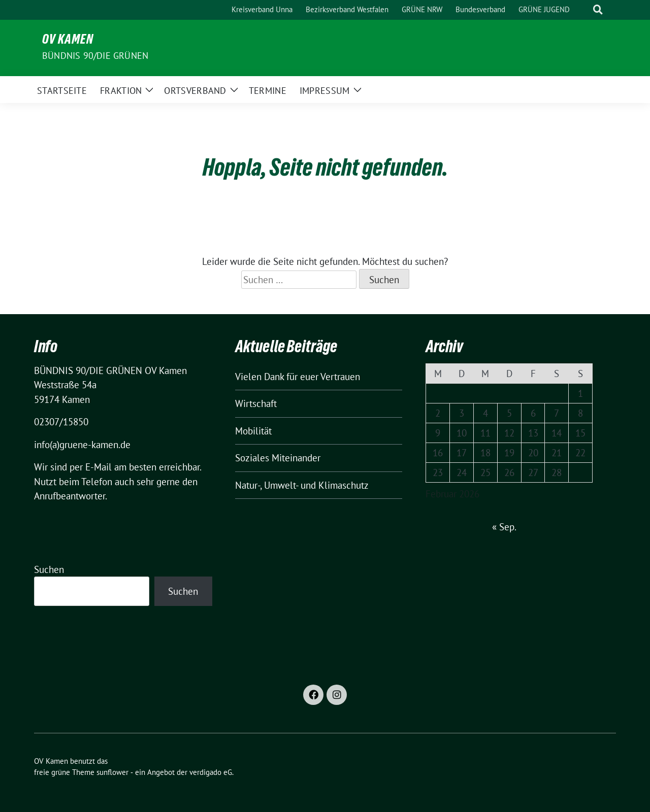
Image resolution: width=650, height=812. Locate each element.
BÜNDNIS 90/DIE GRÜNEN (95, 56)
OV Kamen (68, 41)
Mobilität (253, 431)
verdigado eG (211, 772)
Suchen (49, 569)
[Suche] (583, 10)
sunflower (112, 772)
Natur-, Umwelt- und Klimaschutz (302, 485)
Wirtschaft (256, 403)
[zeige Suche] (598, 10)
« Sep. (504, 527)
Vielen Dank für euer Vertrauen (298, 377)
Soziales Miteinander (278, 458)
